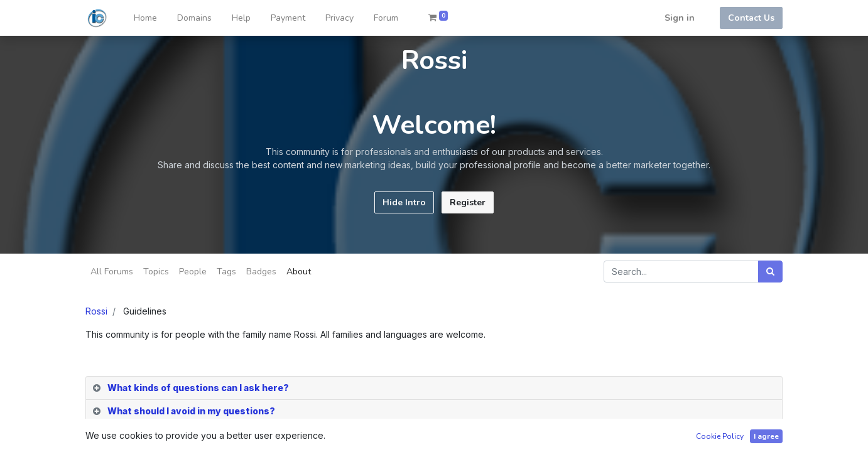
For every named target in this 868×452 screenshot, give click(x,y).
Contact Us (751, 18)
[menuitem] (145, 18)
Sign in (680, 18)
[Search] (770, 272)
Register (468, 202)
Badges (261, 272)
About (299, 272)
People (193, 272)
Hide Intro (404, 202)
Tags (226, 272)
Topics (156, 272)
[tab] (434, 388)
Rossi (96, 311)
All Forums (112, 272)
